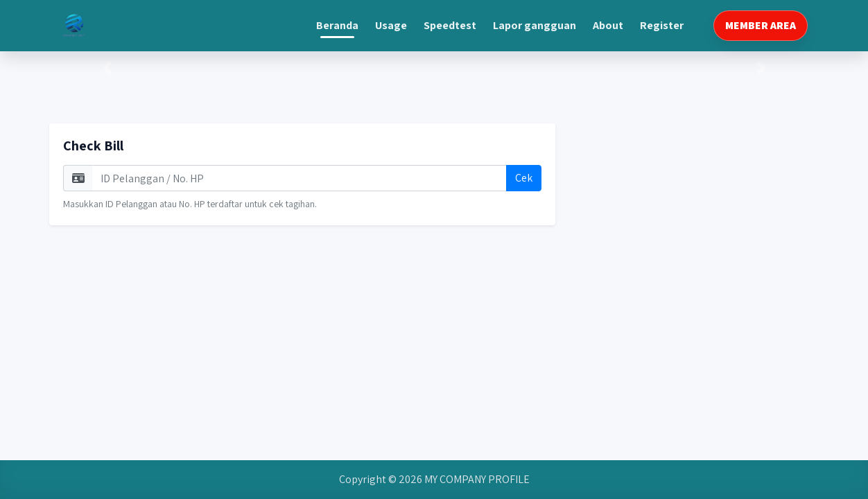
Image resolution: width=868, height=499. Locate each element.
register (662, 25)
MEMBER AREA (761, 25)
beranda (337, 25)
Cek (524, 178)
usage (391, 25)
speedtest (450, 25)
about (608, 25)
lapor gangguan (535, 25)
